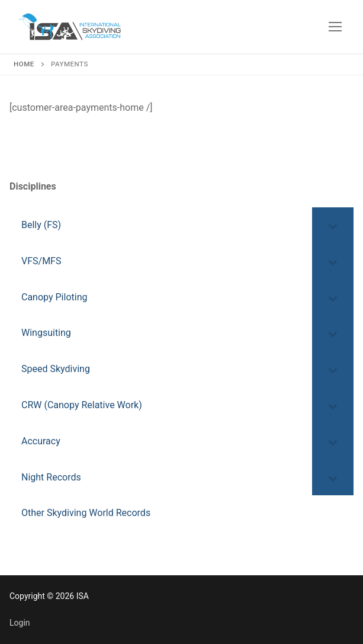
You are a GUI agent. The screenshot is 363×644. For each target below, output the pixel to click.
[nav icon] (335, 27)
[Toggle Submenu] (333, 225)
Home (24, 64)
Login (20, 623)
